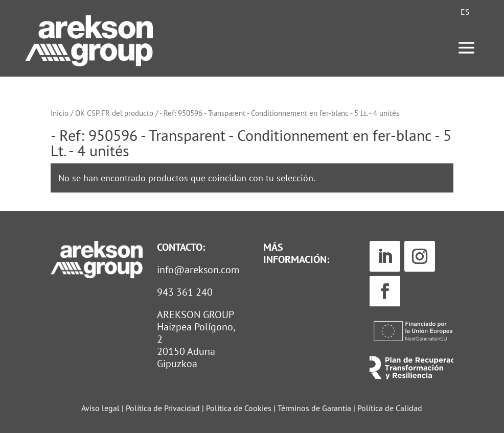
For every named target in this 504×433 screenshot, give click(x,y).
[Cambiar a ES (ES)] (465, 11)
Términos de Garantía (315, 408)
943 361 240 (185, 292)
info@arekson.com (198, 270)
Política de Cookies (240, 408)
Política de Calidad (390, 408)
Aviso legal (100, 408)
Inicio (60, 113)
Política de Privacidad (163, 408)
